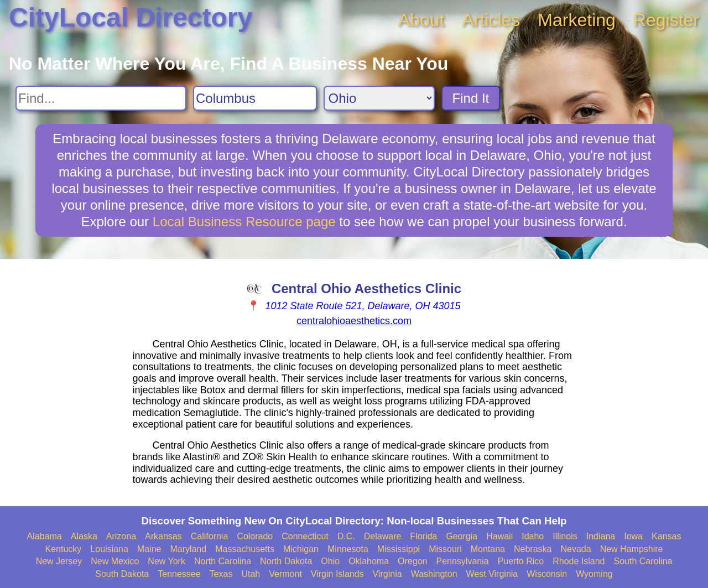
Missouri (445, 549)
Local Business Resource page (244, 222)
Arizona (121, 536)
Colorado (255, 536)
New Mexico (115, 561)
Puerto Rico (521, 561)
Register (666, 20)
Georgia (462, 536)
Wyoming (594, 574)
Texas (221, 574)
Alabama (45, 536)
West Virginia (492, 574)
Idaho (533, 536)
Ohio (330, 561)
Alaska (84, 536)
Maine (149, 549)
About (421, 20)
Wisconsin (547, 574)
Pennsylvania (462, 561)
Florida (423, 536)
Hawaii (499, 536)
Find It (471, 98)
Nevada (576, 549)
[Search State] (379, 98)
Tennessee (179, 574)
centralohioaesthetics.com (354, 321)
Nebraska (533, 549)
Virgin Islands (337, 574)
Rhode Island (579, 561)
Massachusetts (245, 549)
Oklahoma (369, 561)
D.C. (346, 536)
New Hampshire (632, 549)
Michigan (301, 549)
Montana (488, 549)
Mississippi (399, 549)
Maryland (188, 549)
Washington (434, 574)
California (210, 536)
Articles (491, 20)
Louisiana (109, 549)
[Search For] (101, 98)
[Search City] (255, 98)
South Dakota (122, 574)
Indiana (601, 536)
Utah (251, 574)
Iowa (633, 536)
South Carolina (643, 561)
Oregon (412, 561)
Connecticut (305, 536)
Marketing (577, 20)
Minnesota (348, 549)
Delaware (383, 536)
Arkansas (163, 536)
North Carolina (223, 561)
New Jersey (59, 561)
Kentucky (64, 549)
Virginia (387, 574)
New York (166, 561)
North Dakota (286, 561)
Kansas (666, 536)
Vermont (285, 574)
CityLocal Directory (131, 17)
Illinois (565, 536)
